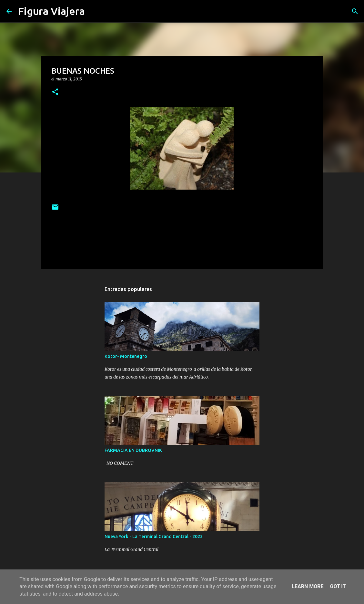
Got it (338, 586)
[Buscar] (94, 11)
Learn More (308, 586)
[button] (55, 92)
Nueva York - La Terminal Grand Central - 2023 (154, 536)
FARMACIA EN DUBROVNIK (133, 450)
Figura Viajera (51, 11)
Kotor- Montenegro (126, 356)
